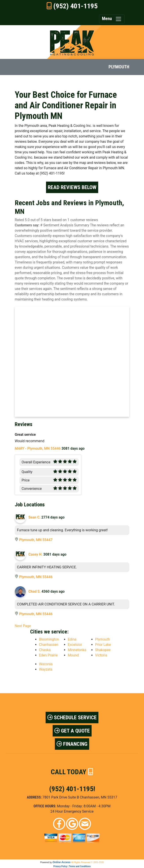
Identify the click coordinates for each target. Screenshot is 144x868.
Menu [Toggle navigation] (112, 19)
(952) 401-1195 (75, 6)
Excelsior (75, 645)
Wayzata (46, 669)
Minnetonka (77, 650)
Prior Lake (103, 645)
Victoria (101, 655)
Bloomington (49, 639)
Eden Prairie (48, 655)
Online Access (61, 862)
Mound (73, 655)
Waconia (46, 664)
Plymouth (103, 639)
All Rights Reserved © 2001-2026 (88, 862)
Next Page (23, 626)
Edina (72, 639)
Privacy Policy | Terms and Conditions (72, 866)
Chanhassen (49, 645)
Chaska (45, 650)
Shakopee (103, 650)
